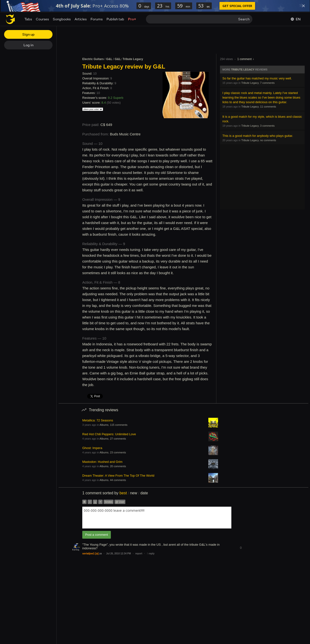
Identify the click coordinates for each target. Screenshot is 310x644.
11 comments (268, 107)
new (133, 493)
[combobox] (157, 518)
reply (151, 554)
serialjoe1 (88, 553)
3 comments (267, 126)
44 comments (118, 480)
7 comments (267, 83)
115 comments (119, 425)
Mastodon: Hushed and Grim (102, 462)
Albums (104, 425)
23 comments (118, 452)
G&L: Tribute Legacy (129, 59)
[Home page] (10, 19)
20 (100, 554)
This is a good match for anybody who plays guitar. (258, 136)
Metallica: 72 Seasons (98, 420)
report (139, 554)
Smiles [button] (109, 502)
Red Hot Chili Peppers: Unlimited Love (109, 434)
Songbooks (62, 19)
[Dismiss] (303, 6)
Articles (81, 19)
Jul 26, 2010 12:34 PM (119, 554)
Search (244, 19)
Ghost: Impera (92, 448)
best (123, 493)
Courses (42, 19)
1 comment (244, 59)
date (144, 493)
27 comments (118, 439)
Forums (97, 19)
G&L (109, 59)
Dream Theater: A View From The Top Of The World (118, 476)
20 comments (118, 466)
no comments (268, 140)
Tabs (28, 19)
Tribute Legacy (243, 70)
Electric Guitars (93, 59)
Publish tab (115, 19)
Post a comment (97, 535)
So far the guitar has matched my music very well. (257, 78)
